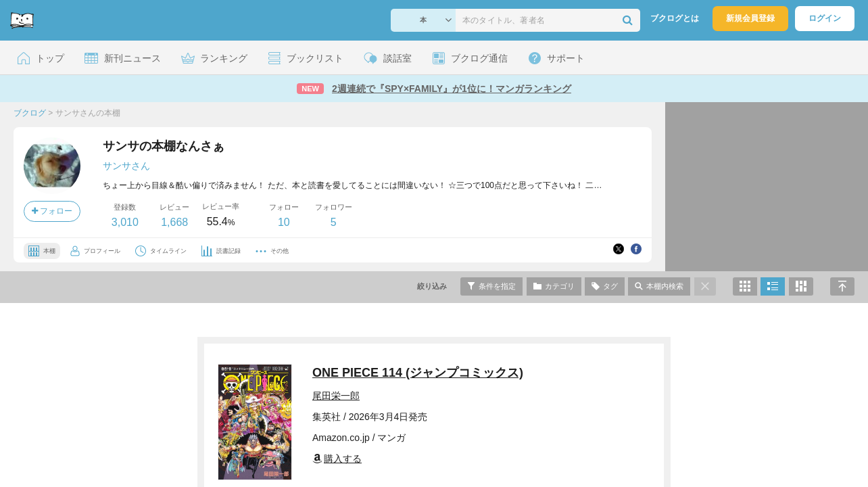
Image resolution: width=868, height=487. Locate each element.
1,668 (174, 222)
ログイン (825, 18)
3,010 (125, 222)
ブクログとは (675, 18)
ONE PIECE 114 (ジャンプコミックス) (418, 373)
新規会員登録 (750, 18)
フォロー (52, 211)
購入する (337, 459)
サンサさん (126, 166)
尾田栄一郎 (336, 396)
